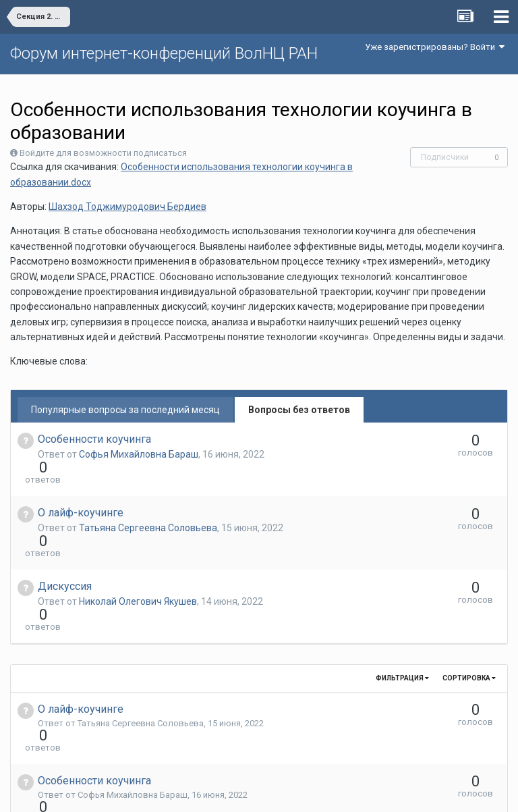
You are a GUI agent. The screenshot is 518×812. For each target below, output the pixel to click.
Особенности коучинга (94, 439)
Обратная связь (280, 792)
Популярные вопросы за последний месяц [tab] (125, 410)
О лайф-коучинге (81, 488)
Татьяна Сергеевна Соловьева (148, 504)
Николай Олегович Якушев (138, 553)
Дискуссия (65, 538)
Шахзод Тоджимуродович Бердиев (127, 207)
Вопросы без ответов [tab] (299, 410)
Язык (218, 792)
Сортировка (469, 605)
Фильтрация (402, 605)
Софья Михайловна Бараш (139, 454)
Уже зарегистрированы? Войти (435, 47)
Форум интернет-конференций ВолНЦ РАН (164, 53)
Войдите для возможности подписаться (103, 153)
